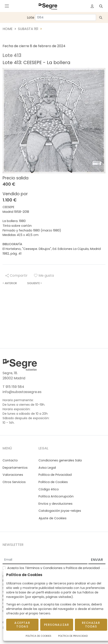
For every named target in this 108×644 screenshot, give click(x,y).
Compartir (16, 275)
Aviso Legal (47, 468)
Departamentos (15, 468)
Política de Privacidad (73, 636)
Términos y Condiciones (44, 568)
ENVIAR (97, 560)
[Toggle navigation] (7, 6)
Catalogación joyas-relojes (60, 511)
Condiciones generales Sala (60, 460)
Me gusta (44, 275)
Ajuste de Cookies (53, 518)
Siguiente (34, 283)
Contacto (10, 460)
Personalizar (57, 625)
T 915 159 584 (13, 387)
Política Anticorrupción (56, 496)
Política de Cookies (38, 636)
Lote (31, 17)
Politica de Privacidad (55, 475)
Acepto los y (53, 568)
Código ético (49, 489)
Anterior (10, 283)
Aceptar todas (22, 625)
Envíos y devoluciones (55, 504)
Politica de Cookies (53, 482)
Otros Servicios (14, 482)
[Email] (45, 560)
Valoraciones (13, 475)
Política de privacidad (83, 568)
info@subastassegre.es (22, 392)
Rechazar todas (91, 625)
